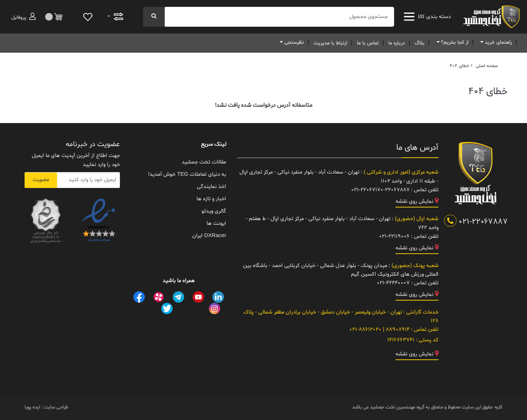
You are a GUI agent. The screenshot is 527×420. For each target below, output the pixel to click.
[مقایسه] (115, 17)
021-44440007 (393, 283)
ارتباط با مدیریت (330, 43)
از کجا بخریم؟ (451, 42)
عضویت (41, 180)
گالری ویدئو (214, 211)
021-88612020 (365, 330)
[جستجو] (154, 17)
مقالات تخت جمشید (204, 162)
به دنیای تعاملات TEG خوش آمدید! (187, 174)
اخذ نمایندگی (211, 187)
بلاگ (420, 43)
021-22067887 (476, 222)
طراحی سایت (55, 407)
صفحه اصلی (487, 66)
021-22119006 (394, 237)
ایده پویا (32, 407)
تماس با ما (368, 43)
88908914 (397, 330)
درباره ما (397, 43)
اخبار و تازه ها (211, 199)
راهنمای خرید (495, 42)
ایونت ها (216, 224)
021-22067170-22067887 (380, 190)
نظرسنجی (291, 42)
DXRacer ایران (209, 236)
